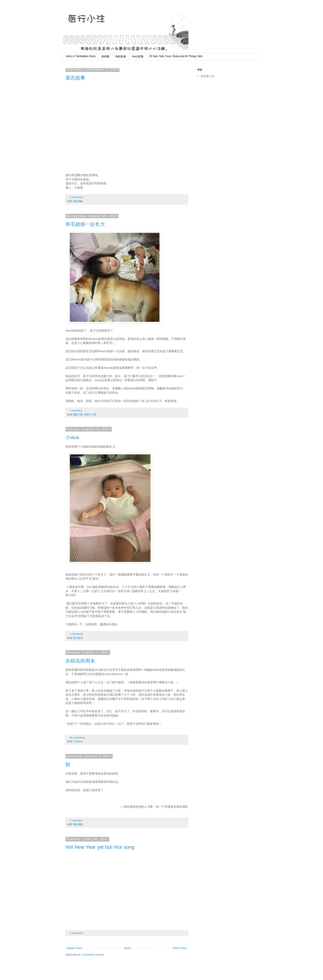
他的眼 (105, 56)
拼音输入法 (207, 76)
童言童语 (78, 638)
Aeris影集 (138, 56)
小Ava (72, 437)
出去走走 (78, 741)
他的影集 (121, 56)
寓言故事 (75, 78)
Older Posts (180, 948)
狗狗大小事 (90, 414)
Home (127, 948)
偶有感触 (78, 201)
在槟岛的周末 (80, 661)
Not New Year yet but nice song (100, 847)
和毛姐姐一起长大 (85, 224)
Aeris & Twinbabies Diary (81, 56)
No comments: (78, 738)
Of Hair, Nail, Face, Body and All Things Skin (176, 56)
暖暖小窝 (78, 414)
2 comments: (77, 197)
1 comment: (76, 410)
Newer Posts (74, 948)
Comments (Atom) (93, 955)
